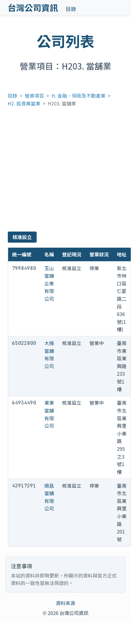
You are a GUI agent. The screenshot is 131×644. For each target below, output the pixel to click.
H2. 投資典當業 (24, 103)
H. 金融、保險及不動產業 (78, 96)
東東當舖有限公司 (49, 414)
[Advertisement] (57, 172)
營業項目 (35, 96)
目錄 (71, 9)
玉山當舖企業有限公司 (49, 283)
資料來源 (65, 603)
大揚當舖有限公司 (49, 354)
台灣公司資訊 (33, 7)
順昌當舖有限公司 (49, 497)
